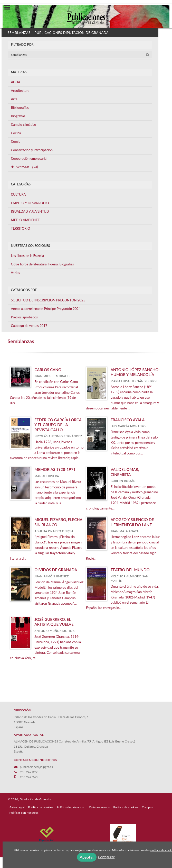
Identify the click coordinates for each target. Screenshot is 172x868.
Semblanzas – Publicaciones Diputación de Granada (58, 33)
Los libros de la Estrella (28, 256)
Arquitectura (20, 91)
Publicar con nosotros (24, 813)
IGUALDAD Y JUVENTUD (30, 211)
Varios (16, 273)
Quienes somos (99, 807)
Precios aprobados (24, 317)
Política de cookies (40, 807)
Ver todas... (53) (25, 167)
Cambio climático (24, 124)
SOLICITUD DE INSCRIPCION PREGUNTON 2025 (48, 300)
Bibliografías (20, 108)
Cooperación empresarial (29, 158)
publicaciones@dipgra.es (36, 767)
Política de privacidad (71, 807)
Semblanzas (80, 55)
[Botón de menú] (9, 7)
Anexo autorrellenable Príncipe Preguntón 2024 (46, 309)
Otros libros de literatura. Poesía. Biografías (42, 264)
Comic (16, 141)
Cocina (16, 133)
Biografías (18, 116)
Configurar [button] (106, 857)
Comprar (148, 807)
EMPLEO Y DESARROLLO (30, 203)
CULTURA (18, 194)
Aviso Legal (17, 807)
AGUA (16, 82)
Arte (14, 99)
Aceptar (87, 857)
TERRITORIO (21, 228)
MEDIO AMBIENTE (25, 220)
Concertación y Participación (32, 150)
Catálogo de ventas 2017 (29, 326)
